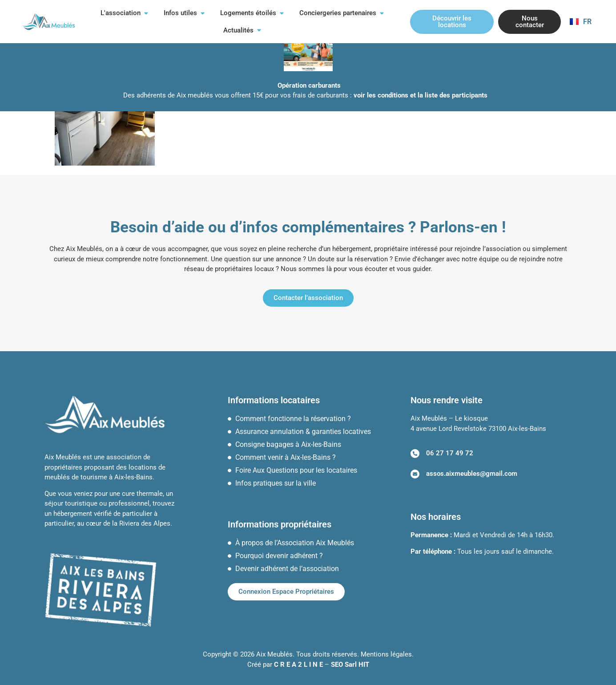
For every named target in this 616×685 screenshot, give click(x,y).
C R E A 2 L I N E (298, 665)
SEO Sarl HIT (350, 665)
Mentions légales (386, 654)
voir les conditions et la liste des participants (421, 95)
